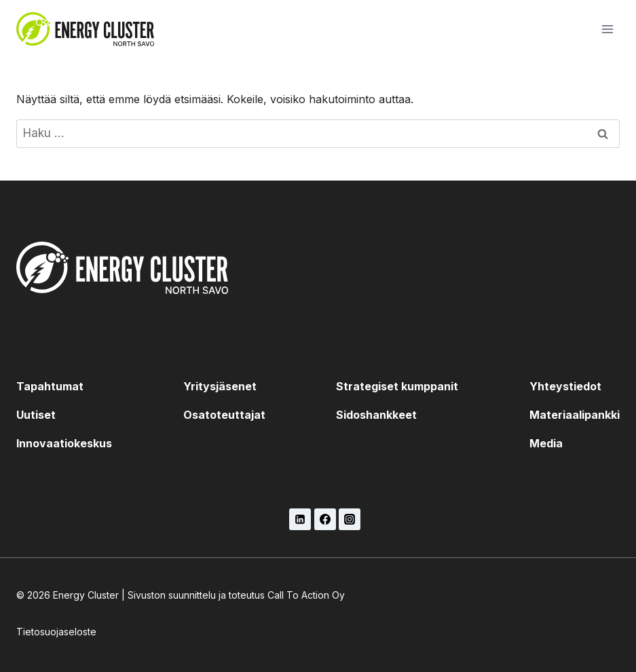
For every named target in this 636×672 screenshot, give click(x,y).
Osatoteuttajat (224, 415)
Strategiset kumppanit (397, 386)
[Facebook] (325, 519)
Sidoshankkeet (376, 415)
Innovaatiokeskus (64, 443)
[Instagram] (350, 519)
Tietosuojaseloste (56, 632)
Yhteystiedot (565, 386)
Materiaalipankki (575, 415)
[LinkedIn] (300, 519)
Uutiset (36, 415)
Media (546, 443)
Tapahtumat (50, 386)
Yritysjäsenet (220, 386)
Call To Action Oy (306, 595)
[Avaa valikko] (607, 29)
